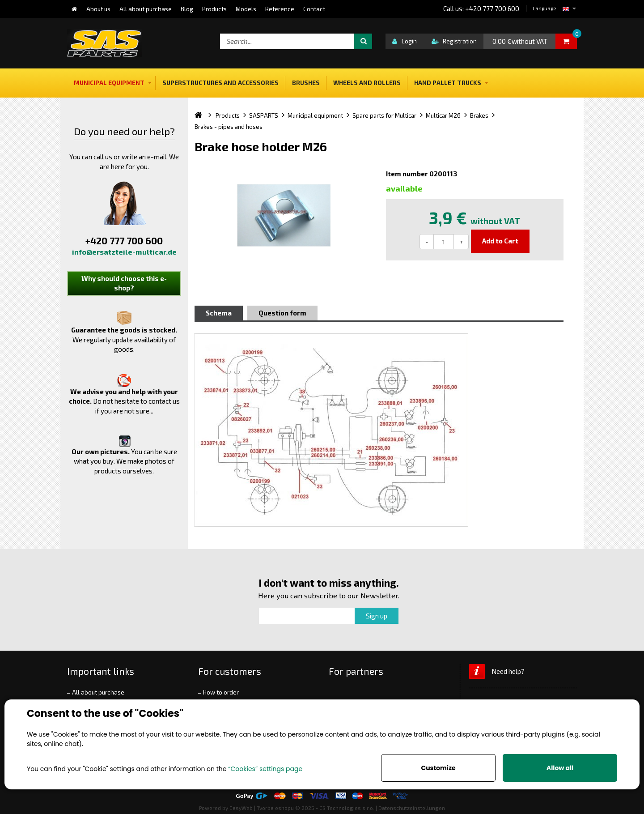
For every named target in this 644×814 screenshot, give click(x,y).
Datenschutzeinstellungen (412, 808)
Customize (438, 768)
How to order (221, 692)
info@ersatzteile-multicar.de (124, 252)
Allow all (560, 768)
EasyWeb (241, 808)
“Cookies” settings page (265, 769)
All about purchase (98, 692)
